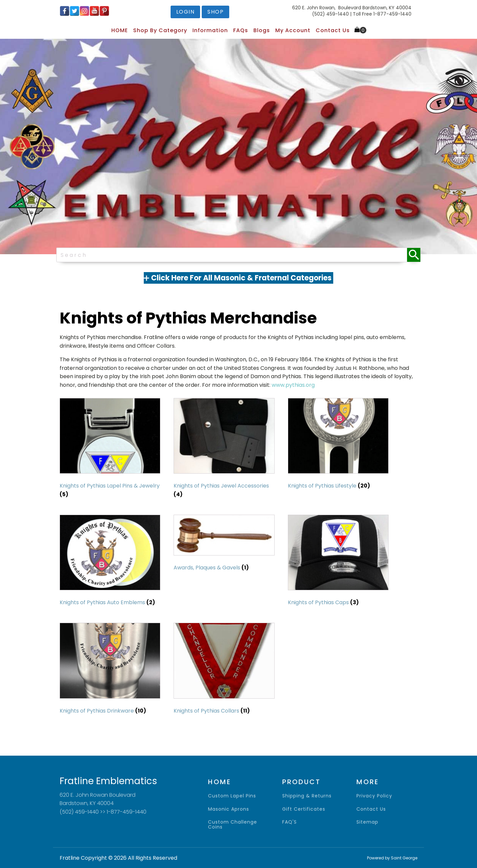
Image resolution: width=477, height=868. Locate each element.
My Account (293, 30)
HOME (120, 30)
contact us (371, 809)
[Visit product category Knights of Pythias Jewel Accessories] (224, 450)
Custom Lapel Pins (232, 796)
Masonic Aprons (229, 809)
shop (215, 12)
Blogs (262, 30)
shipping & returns (307, 796)
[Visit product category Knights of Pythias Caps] (338, 562)
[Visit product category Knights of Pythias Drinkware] (110, 670)
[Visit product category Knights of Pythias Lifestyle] (338, 445)
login (185, 12)
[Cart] (360, 30)
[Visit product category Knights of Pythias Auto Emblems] (110, 562)
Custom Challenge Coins (233, 825)
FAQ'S (290, 822)
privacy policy (374, 796)
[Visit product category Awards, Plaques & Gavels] (224, 545)
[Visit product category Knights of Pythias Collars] (224, 670)
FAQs (241, 30)
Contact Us (333, 30)
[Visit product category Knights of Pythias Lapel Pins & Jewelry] (110, 450)
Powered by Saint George (392, 858)
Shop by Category (160, 30)
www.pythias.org (293, 385)
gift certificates (304, 809)
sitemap (367, 822)
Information (210, 30)
